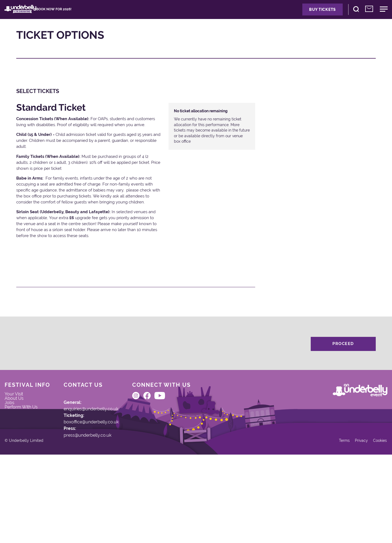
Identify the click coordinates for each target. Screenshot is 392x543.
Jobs (18, 431)
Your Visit (22, 415)
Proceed (343, 355)
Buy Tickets (293, 15)
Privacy (349, 524)
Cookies (371, 524)
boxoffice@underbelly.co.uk (103, 448)
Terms (329, 524)
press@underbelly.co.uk (100, 466)
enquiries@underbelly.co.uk (104, 429)
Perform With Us (30, 439)
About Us (22, 423)
